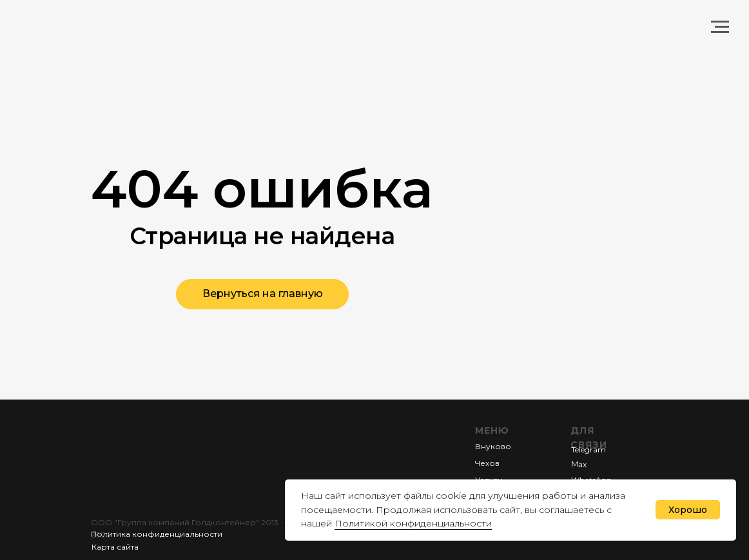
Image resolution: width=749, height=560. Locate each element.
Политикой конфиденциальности (413, 523)
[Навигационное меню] (720, 27)
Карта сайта (115, 547)
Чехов (487, 463)
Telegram (588, 449)
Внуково (493, 446)
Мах (579, 464)
